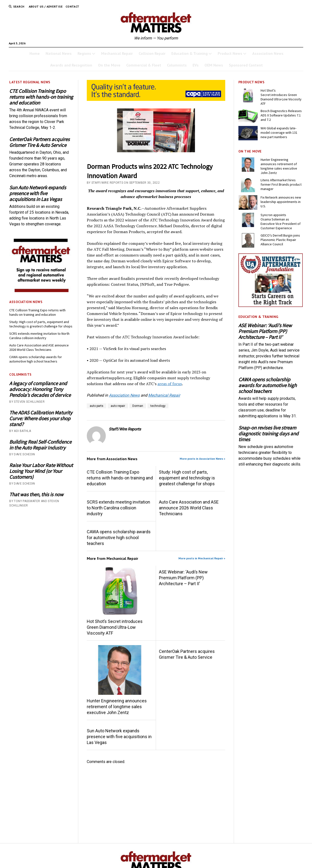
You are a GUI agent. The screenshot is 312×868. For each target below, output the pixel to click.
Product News (230, 53)
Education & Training (190, 53)
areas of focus (170, 384)
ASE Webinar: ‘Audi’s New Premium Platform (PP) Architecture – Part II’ (183, 578)
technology (158, 406)
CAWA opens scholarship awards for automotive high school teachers (36, 359)
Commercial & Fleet (144, 65)
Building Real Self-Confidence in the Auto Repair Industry (40, 445)
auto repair (118, 406)
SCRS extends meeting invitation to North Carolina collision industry (39, 336)
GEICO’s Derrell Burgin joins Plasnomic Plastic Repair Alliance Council (280, 240)
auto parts (97, 406)
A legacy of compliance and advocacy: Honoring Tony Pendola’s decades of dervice (40, 389)
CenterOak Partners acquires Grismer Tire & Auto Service (39, 142)
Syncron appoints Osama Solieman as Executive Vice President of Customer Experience (281, 221)
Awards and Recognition (71, 65)
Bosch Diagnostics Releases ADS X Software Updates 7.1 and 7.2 (281, 115)
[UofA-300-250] (271, 306)
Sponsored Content (246, 65)
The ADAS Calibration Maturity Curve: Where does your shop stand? (41, 419)
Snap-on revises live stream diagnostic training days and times (268, 434)
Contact (73, 6)
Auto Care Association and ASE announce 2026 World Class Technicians (39, 347)
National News (59, 53)
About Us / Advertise (46, 6)
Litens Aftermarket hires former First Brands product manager (281, 184)
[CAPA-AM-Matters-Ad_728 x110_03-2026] (156, 100)
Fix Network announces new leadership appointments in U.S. (281, 202)
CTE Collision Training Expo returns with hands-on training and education (41, 97)
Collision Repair (152, 53)
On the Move (109, 65)
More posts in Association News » (202, 459)
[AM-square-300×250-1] (41, 291)
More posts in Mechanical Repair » (202, 558)
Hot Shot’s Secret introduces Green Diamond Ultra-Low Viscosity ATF (115, 627)
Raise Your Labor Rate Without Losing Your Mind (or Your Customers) (41, 471)
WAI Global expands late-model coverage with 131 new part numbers (279, 133)
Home (35, 53)
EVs (196, 65)
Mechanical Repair (117, 53)
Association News (268, 53)
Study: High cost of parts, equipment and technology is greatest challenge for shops (41, 324)
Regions (84, 53)
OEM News (214, 65)
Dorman (138, 406)
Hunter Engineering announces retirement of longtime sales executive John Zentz (117, 707)
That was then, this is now (36, 495)
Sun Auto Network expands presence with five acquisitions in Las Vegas (38, 193)
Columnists (177, 65)
